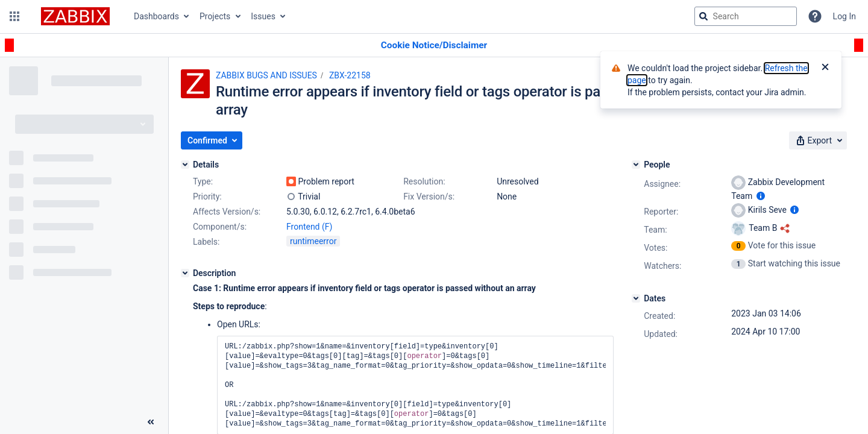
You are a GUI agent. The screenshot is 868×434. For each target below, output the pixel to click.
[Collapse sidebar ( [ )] (151, 422)
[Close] (825, 68)
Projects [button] (215, 16)
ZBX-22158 (350, 75)
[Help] (815, 16)
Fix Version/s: (429, 197)
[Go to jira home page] (75, 16)
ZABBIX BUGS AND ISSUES (266, 75)
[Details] (185, 165)
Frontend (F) (309, 227)
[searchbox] (746, 16)
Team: (655, 230)
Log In (844, 16)
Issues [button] (263, 16)
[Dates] (636, 298)
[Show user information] (761, 196)
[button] (14, 16)
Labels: (206, 242)
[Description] (185, 273)
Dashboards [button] (156, 16)
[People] (636, 165)
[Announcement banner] (434, 46)
